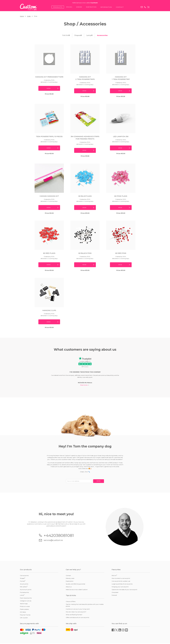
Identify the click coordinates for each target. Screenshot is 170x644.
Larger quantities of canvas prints (122, 584)
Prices (69, 7)
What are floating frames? (74, 615)
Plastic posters (24, 609)
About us (69, 587)
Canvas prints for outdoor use (121, 581)
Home (22, 16)
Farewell (114, 595)
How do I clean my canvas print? (76, 612)
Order (79, 7)
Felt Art (114, 575)
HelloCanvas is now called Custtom (77, 590)
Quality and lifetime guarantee (75, 584)
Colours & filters (71, 601)
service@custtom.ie (142, 7)
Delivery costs (70, 578)
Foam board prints (26, 598)
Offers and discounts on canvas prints (77, 617)
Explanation (70, 581)
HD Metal (23, 612)
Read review (84, 385)
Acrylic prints (24, 584)
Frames (23, 581)
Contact (120, 7)
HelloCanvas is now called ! (85, 3)
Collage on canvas (26, 601)
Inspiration (91, 7)
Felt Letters (24, 587)
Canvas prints (24, 575)
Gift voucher (24, 618)
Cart (148, 7)
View (49, 88)
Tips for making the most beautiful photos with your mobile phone (85, 605)
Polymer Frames (25, 615)
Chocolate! (115, 592)
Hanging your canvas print (120, 587)
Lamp (22, 595)
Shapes (23, 578)
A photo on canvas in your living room (78, 609)
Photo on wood (25, 606)
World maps (24, 604)
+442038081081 (145, 7)
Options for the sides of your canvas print (124, 590)
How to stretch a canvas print (121, 578)
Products (58, 7)
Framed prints (24, 592)
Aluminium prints (26, 590)
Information (106, 7)
